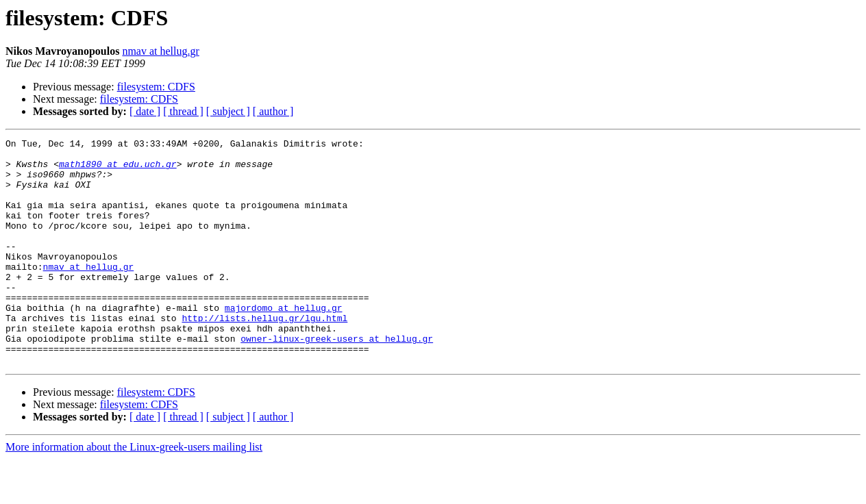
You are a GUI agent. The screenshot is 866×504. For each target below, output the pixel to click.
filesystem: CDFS (156, 87)
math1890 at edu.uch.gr (118, 170)
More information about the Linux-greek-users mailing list (134, 492)
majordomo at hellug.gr (284, 342)
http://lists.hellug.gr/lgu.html (264, 355)
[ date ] (145, 111)
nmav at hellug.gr (160, 51)
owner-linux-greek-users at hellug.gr (337, 379)
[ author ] (273, 111)
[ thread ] (183, 111)
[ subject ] (228, 111)
